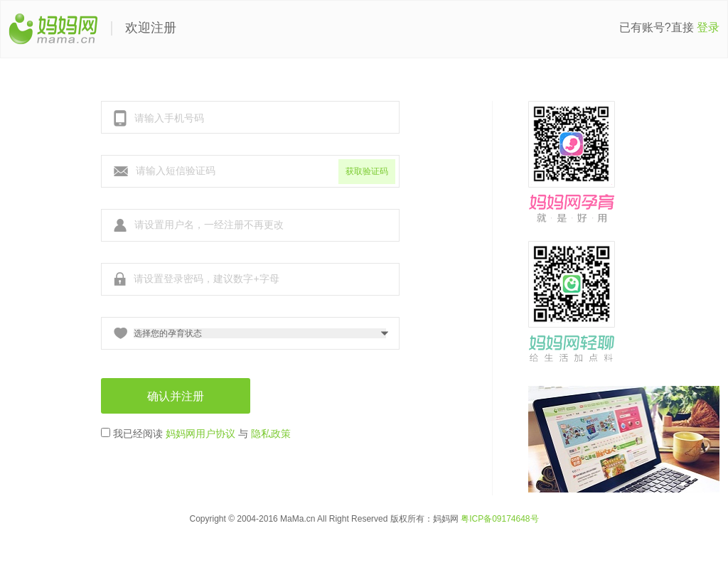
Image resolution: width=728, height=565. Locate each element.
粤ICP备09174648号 (499, 519)
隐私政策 (271, 434)
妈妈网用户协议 (200, 434)
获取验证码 (367, 171)
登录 (708, 27)
